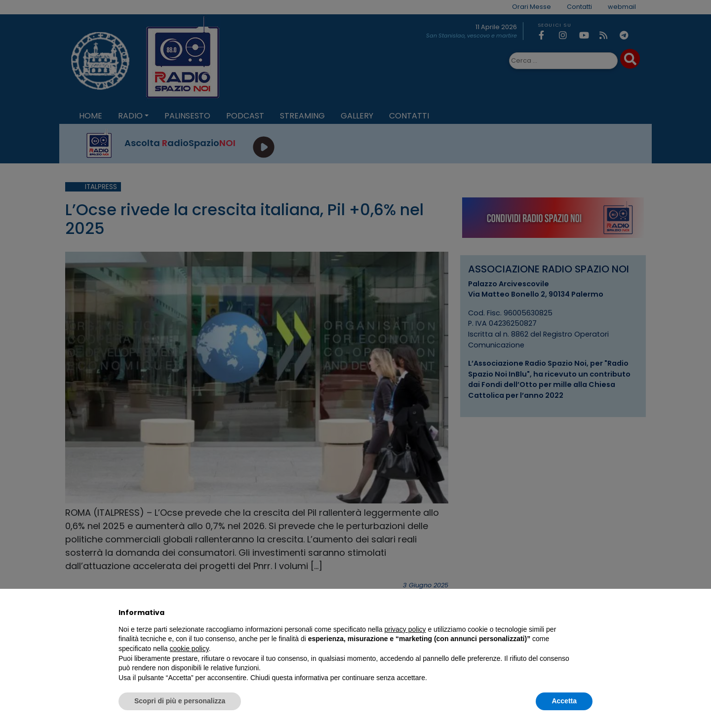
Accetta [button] (564, 701)
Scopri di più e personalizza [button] (180, 701)
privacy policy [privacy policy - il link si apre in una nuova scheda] (405, 629)
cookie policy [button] (189, 649)
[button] (588, 613)
